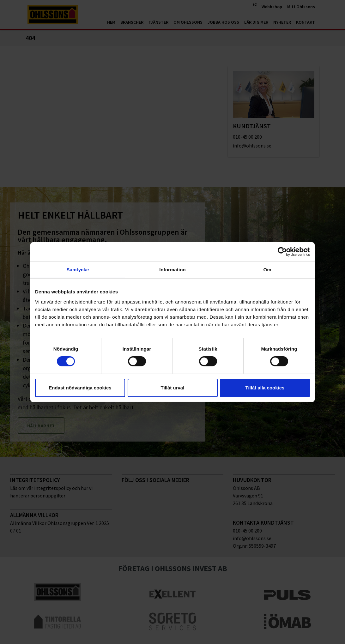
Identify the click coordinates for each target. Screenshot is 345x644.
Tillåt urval (173, 388)
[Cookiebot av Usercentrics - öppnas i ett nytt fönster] (282, 251)
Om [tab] (267, 269)
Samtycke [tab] (78, 269)
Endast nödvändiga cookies (80, 388)
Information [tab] (172, 269)
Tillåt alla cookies (265, 388)
